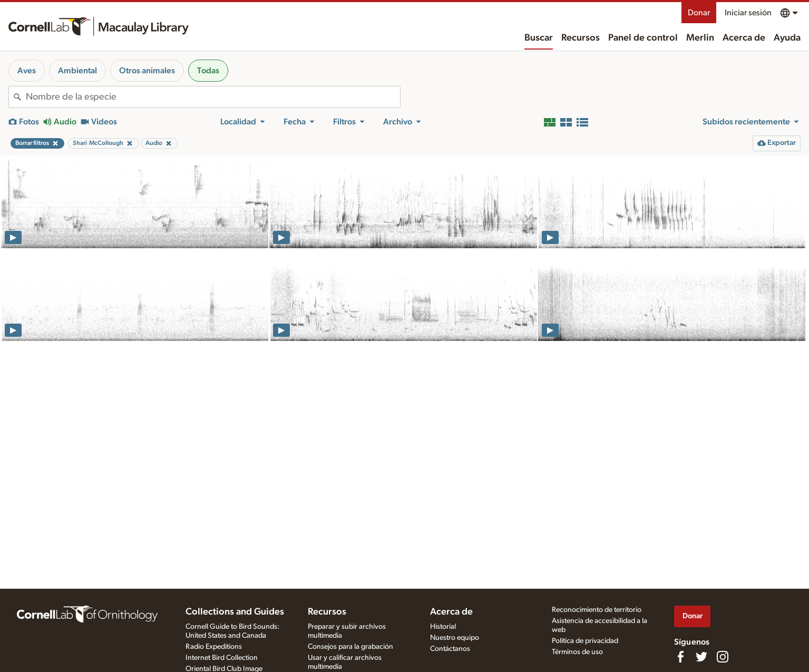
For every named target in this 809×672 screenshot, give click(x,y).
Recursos (581, 38)
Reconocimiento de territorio (597, 610)
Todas (208, 71)
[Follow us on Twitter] (701, 657)
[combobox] (213, 97)
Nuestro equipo (455, 638)
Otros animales (147, 71)
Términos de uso (577, 652)
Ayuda (787, 38)
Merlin (700, 38)
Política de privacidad (585, 641)
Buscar (539, 38)
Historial (443, 627)
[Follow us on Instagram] (723, 657)
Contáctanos (450, 649)
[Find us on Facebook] (680, 657)
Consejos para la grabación (350, 647)
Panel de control (643, 38)
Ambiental (77, 71)
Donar (699, 13)
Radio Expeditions (214, 647)
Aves (27, 71)
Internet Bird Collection (222, 658)
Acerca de (744, 38)
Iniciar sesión (748, 13)
